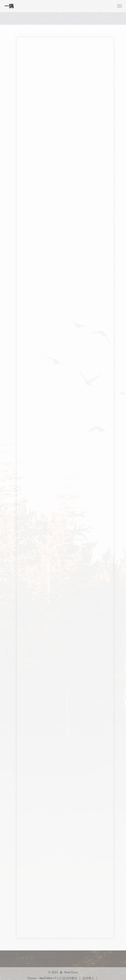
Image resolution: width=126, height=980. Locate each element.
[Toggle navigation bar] (119, 6)
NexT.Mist (46, 975)
